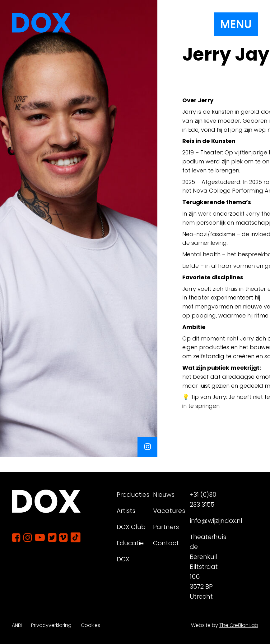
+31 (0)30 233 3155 (203, 500)
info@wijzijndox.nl (206, 521)
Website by (225, 625)
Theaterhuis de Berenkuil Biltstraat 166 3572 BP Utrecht (206, 567)
